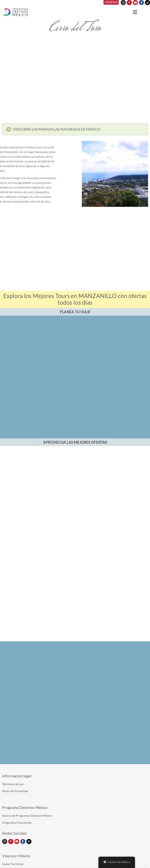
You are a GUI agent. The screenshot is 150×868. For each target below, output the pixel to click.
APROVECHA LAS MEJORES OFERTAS (75, 442)
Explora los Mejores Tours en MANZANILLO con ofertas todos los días (75, 299)
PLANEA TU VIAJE (75, 312)
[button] (75, 131)
